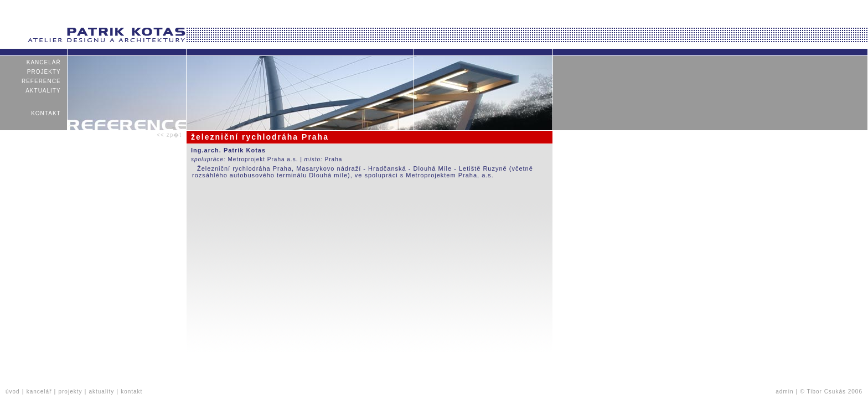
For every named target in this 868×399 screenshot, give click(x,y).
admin (784, 392)
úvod (13, 392)
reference (41, 81)
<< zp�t (169, 135)
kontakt (46, 113)
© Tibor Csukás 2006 (831, 392)
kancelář (43, 62)
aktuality (43, 91)
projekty (44, 72)
